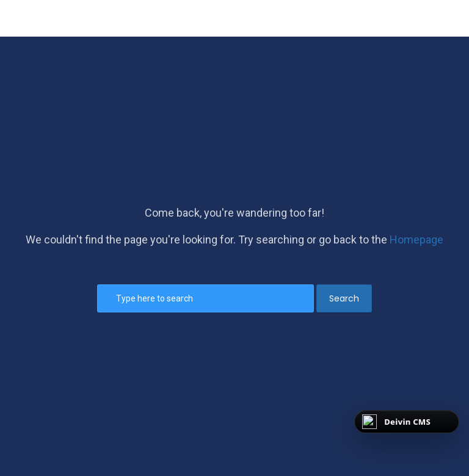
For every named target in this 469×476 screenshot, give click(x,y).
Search (344, 298)
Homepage (416, 240)
